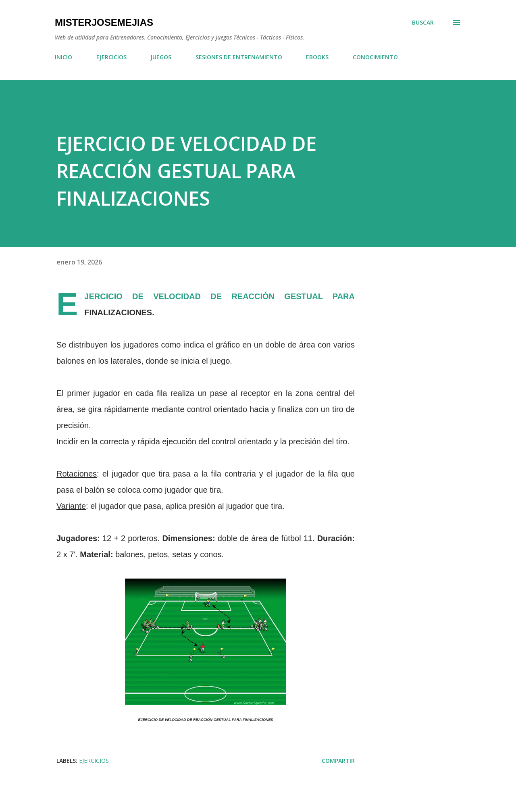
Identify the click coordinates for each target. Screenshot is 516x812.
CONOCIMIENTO (375, 57)
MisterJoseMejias (104, 22)
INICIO (63, 57)
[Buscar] (423, 23)
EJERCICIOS (111, 57)
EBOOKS (317, 57)
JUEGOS (161, 57)
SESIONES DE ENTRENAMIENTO (239, 57)
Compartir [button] (338, 761)
